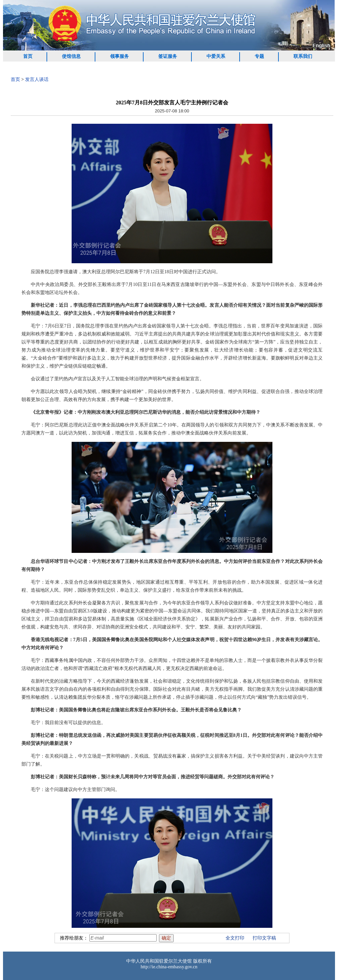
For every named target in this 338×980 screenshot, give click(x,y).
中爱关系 (216, 56)
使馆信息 (71, 56)
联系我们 (303, 56)
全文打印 (235, 938)
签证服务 (168, 56)
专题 (259, 56)
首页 (28, 56)
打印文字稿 (264, 938)
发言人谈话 (37, 79)
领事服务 (119, 56)
